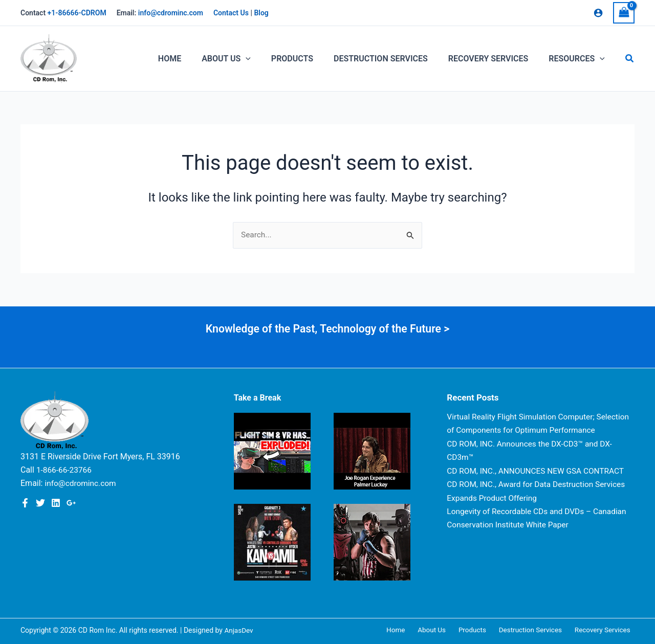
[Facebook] (25, 503)
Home (415, 630)
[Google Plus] (71, 503)
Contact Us (231, 13)
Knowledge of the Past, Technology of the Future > (328, 329)
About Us (446, 630)
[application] (264, 59)
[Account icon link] (598, 13)
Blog (261, 13)
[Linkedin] (56, 503)
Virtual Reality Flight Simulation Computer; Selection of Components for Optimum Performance (523, 430)
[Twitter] (40, 503)
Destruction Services (537, 630)
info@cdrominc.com (171, 13)
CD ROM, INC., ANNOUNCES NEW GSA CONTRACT (539, 484)
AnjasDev (239, 630)
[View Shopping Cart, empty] (624, 13)
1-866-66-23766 (65, 470)
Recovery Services (606, 630)
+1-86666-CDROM (77, 13)
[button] (630, 59)
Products (483, 630)
